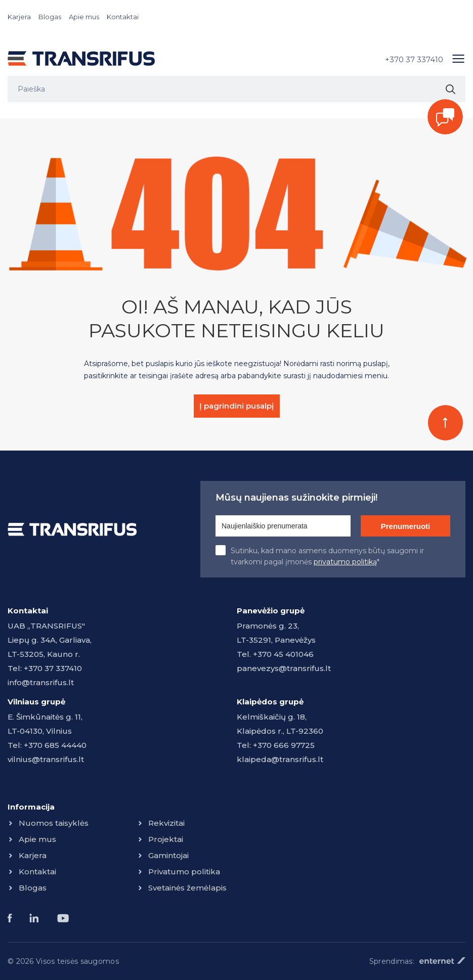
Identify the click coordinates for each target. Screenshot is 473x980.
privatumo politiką (345, 562)
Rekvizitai (166, 823)
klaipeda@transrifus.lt (280, 759)
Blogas (50, 17)
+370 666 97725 (284, 745)
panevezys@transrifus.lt (284, 668)
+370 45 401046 (283, 654)
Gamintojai (168, 855)
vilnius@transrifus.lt (46, 759)
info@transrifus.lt (41, 682)
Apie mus (84, 17)
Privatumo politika (184, 872)
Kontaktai (123, 17)
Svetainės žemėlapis (187, 888)
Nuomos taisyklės (54, 823)
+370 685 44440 (55, 745)
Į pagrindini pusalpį (236, 406)
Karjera (19, 17)
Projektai (166, 839)
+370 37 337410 (414, 59)
